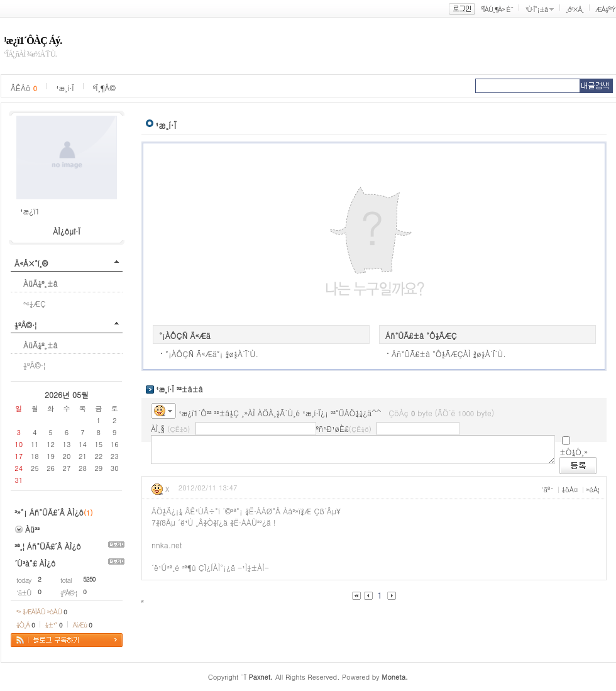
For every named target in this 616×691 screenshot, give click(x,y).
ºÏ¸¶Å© (104, 88)
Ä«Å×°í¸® (31, 263)
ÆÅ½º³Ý (605, 9)
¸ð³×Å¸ (575, 9)
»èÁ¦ (593, 489)
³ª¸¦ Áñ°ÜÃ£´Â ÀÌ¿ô (48, 546)
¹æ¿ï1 (30, 211)
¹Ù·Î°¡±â (536, 9)
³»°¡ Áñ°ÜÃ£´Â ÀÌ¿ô (49, 512)
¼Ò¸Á (25, 625)
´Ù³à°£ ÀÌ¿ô (35, 563)
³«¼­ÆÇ (35, 303)
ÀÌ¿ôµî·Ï (67, 231)
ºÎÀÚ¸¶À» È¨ (497, 9)
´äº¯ (547, 489)
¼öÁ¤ (569, 489)
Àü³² (32, 529)
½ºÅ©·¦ (25, 325)
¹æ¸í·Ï (65, 88)
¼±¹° (54, 625)
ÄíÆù (82, 625)
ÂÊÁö (24, 88)
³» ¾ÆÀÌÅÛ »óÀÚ (41, 611)
